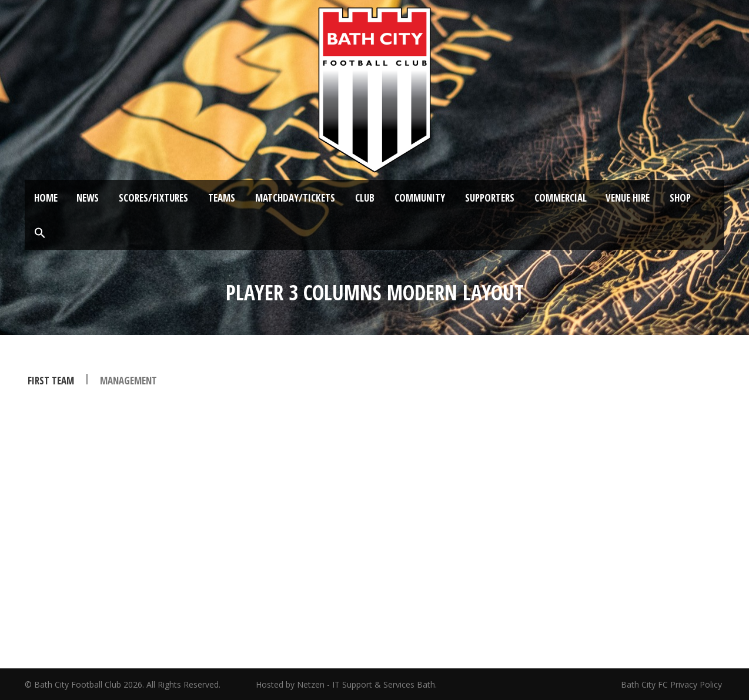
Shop (680, 198)
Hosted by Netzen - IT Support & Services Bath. (346, 684)
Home (46, 198)
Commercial (561, 198)
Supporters (490, 198)
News (88, 198)
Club (365, 198)
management (128, 381)
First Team (51, 381)
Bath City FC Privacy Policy (673, 684)
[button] (40, 233)
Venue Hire (628, 198)
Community (420, 198)
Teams (222, 198)
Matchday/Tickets (295, 198)
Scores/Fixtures (153, 198)
